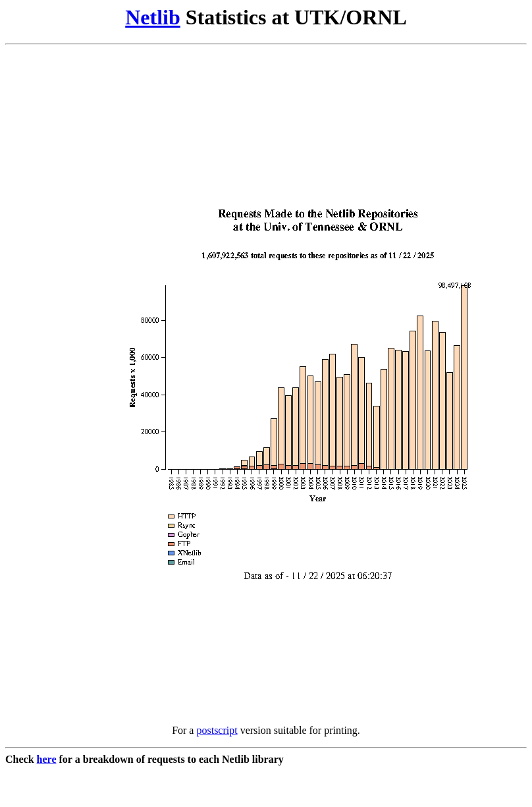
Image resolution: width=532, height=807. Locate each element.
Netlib (153, 17)
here (47, 759)
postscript (217, 730)
